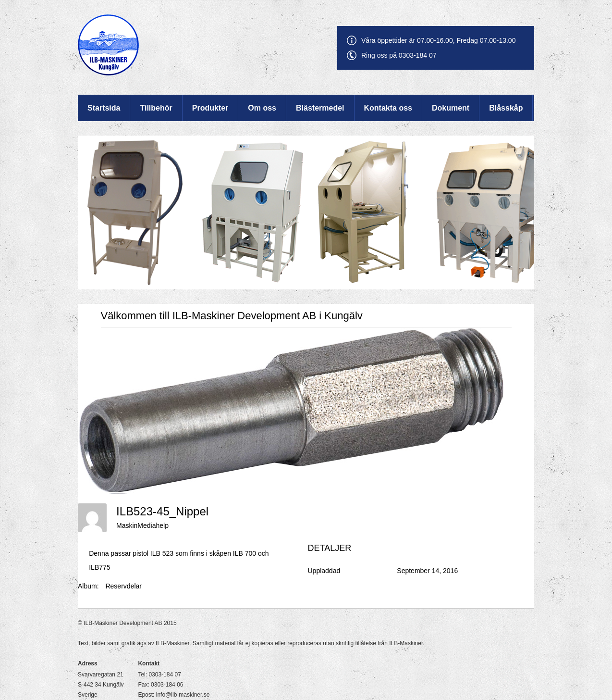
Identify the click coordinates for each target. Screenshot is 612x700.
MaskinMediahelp (142, 525)
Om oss (262, 108)
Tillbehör (156, 108)
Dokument (451, 108)
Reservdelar (123, 586)
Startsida (104, 108)
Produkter (210, 108)
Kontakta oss (388, 108)
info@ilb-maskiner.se (183, 695)
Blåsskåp (506, 108)
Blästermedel (320, 108)
